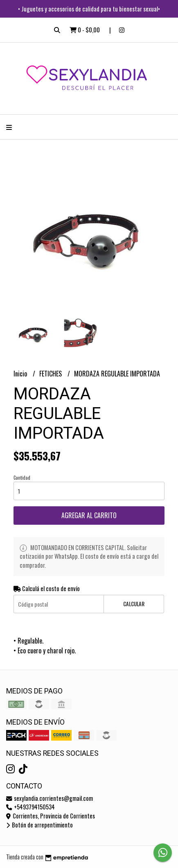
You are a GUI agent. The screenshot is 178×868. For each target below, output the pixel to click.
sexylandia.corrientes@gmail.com (50, 798)
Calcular (134, 604)
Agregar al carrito (89, 515)
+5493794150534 (30, 807)
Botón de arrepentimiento (39, 825)
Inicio (21, 374)
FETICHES (51, 374)
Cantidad (22, 478)
